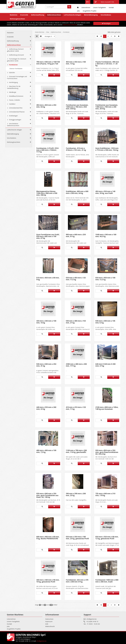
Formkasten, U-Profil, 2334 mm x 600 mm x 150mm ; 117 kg (47, 150)
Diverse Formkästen (16, 69)
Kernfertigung (13, 82)
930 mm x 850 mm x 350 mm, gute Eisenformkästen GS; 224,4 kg (107, 452)
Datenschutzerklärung (70, 25)
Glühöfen (12, 73)
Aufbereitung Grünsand (16, 55)
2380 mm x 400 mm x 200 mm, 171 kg (76, 365)
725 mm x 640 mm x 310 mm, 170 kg (105, 495)
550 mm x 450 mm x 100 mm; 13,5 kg (105, 279)
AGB (47, 624)
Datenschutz (49, 619)
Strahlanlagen (13, 116)
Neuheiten (14, 15)
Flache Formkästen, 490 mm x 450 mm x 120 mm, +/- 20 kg (107, 64)
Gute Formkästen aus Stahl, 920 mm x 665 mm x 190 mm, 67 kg (48, 236)
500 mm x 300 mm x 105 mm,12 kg (105, 322)
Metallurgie (13, 92)
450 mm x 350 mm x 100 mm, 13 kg (76, 63)
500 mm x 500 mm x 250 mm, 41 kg (46, 365)
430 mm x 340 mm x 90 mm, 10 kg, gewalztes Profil (48, 581)
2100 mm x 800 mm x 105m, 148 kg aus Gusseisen (107, 408)
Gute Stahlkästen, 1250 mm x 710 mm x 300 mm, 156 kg (107, 149)
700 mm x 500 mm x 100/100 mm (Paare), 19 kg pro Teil (48, 63)
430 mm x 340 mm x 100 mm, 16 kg (46, 322)
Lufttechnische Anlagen (72, 15)
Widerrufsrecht (50, 626)
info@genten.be (92, 619)
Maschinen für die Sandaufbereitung (14, 87)
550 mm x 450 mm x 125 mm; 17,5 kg (76, 279)
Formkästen (13, 65)
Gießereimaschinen (54, 15)
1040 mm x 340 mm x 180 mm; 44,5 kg (106, 236)
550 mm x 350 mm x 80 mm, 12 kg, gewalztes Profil (107, 538)
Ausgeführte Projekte (90, 11)
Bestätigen (106, 23)
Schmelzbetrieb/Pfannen (17, 112)
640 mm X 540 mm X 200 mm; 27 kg (105, 365)
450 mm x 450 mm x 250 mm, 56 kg (46, 106)
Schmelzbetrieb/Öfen (16, 108)
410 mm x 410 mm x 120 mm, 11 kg (76, 408)
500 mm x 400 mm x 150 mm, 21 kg (76, 322)
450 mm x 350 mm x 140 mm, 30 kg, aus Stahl (105, 192)
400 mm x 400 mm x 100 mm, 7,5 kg (46, 451)
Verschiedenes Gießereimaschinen (13, 125)
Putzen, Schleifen (15, 100)
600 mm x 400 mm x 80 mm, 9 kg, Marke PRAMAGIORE (48, 538)
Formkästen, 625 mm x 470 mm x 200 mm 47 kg (77, 581)
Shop (48, 32)
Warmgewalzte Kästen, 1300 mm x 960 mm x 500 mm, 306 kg (47, 193)
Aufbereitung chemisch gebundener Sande (15, 50)
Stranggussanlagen (15, 120)
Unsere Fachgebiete (99, 8)
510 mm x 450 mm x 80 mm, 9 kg (48, 279)
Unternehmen (86, 8)
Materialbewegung (91, 15)
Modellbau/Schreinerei (16, 96)
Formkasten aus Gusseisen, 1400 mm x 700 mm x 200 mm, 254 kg (107, 107)
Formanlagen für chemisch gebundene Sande (17, 60)
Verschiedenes (106, 15)
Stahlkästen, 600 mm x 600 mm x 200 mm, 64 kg (77, 192)
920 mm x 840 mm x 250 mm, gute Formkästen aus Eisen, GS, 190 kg (47, 495)
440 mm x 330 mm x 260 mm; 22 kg (46, 408)
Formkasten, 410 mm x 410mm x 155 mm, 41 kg (76, 149)
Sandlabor (12, 104)
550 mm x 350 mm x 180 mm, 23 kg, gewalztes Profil (77, 538)
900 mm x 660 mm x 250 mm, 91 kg (76, 236)
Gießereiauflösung (38, 15)
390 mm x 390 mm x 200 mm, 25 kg (76, 495)
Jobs (78, 11)
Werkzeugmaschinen (17, 19)
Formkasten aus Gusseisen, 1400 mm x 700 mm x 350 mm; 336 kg (77, 107)
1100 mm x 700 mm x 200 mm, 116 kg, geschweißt (76, 451)
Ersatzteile (24, 15)
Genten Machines (40, 32)
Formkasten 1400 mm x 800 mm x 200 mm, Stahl (107, 581)
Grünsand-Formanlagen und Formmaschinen (17, 77)
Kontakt (111, 8)
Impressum (49, 621)
